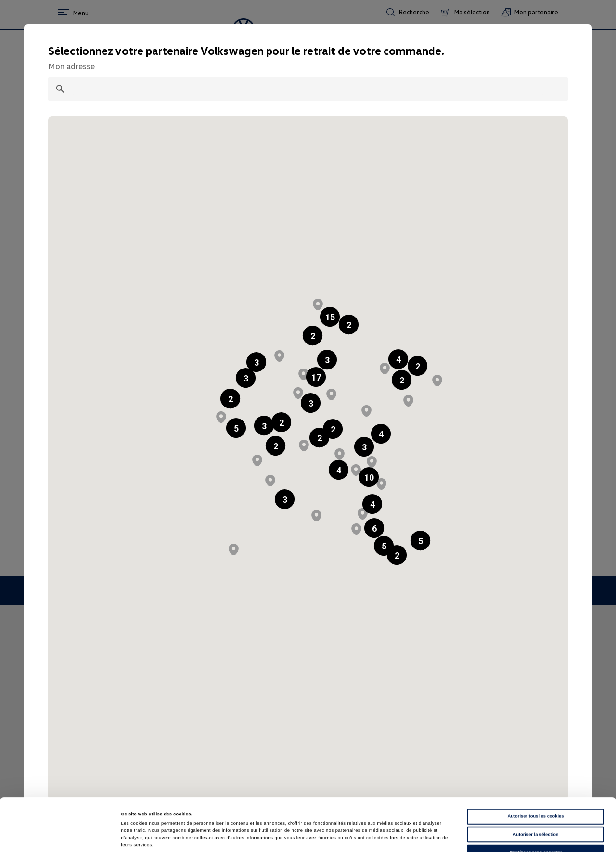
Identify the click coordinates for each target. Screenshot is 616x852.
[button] (313, 336)
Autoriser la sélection (535, 785)
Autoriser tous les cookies (535, 767)
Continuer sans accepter (535, 803)
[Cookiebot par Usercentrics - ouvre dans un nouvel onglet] (62, 836)
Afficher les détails (416, 836)
